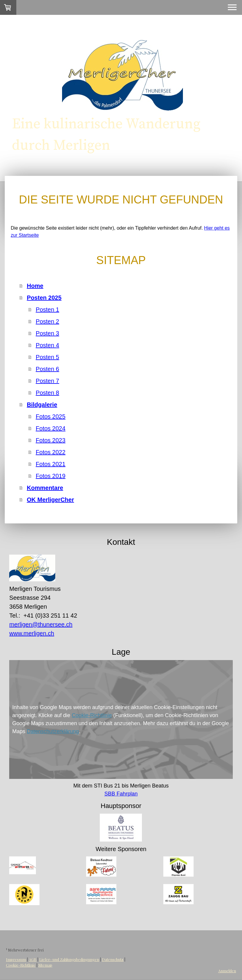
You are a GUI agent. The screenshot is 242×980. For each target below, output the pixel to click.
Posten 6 (47, 369)
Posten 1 (47, 310)
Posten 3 (47, 333)
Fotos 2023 (50, 440)
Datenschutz (113, 959)
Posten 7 (47, 381)
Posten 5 (47, 357)
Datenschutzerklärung (53, 731)
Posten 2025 (44, 298)
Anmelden (227, 971)
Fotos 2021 (50, 464)
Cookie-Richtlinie (92, 715)
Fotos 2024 (50, 428)
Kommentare (45, 488)
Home (35, 286)
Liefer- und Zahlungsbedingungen (69, 959)
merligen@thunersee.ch (41, 624)
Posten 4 (47, 345)
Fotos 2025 (50, 416)
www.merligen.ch (32, 633)
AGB (33, 959)
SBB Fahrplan (121, 794)
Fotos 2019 (50, 476)
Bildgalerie (42, 405)
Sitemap (45, 965)
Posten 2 (47, 321)
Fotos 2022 (50, 452)
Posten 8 (47, 393)
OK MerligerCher (50, 500)
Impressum (16, 959)
